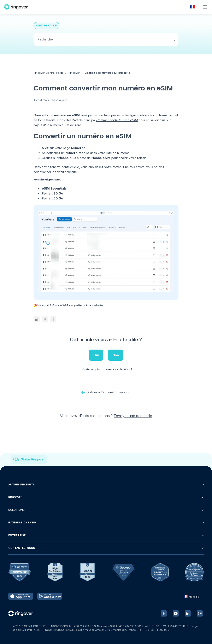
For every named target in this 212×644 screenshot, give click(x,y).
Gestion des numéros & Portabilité (107, 73)
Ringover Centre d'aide (49, 73)
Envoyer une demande (133, 417)
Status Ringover (33, 459)
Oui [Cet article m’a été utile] (96, 355)
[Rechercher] (106, 39)
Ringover (74, 73)
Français (194, 597)
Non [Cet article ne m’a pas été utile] (116, 355)
